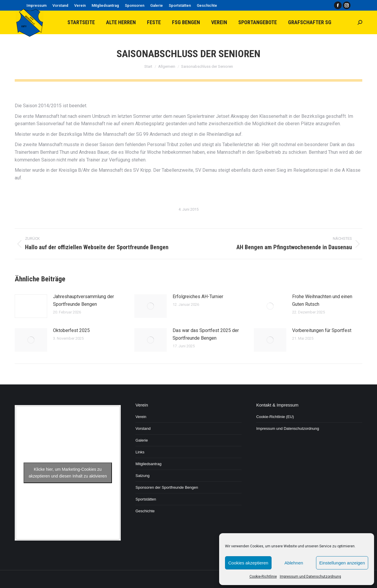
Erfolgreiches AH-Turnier (198, 297)
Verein (141, 417)
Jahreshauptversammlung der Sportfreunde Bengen (83, 300)
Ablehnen (294, 563)
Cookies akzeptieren (248, 563)
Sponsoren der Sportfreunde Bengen (167, 487)
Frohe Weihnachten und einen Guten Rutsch (322, 300)
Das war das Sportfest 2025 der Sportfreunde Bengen (206, 334)
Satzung (143, 476)
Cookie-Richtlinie (263, 577)
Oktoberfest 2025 (71, 330)
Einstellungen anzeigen (342, 563)
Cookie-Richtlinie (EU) (275, 417)
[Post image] (31, 306)
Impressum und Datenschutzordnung (310, 577)
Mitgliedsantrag (148, 464)
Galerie (142, 440)
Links (140, 452)
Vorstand (143, 428)
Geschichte (145, 511)
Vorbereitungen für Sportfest (322, 330)
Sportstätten (146, 499)
